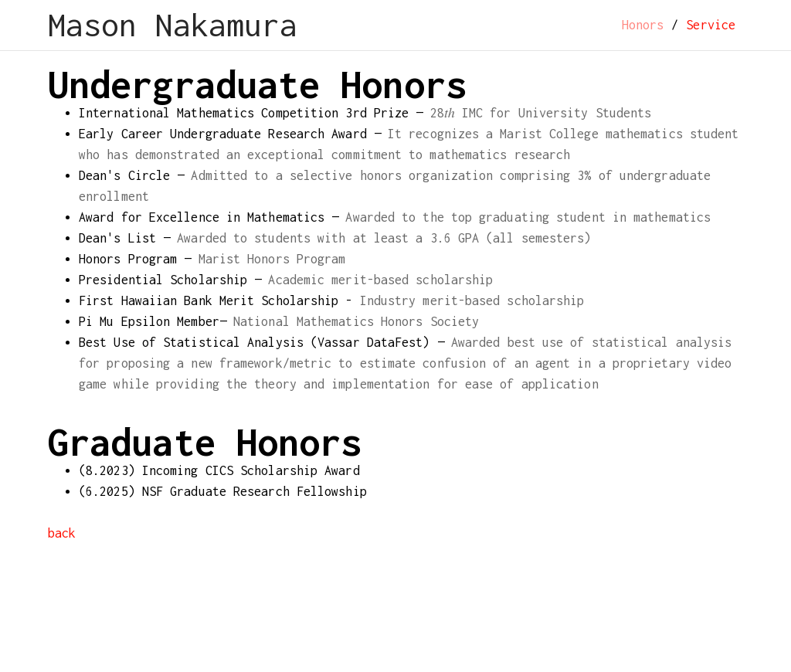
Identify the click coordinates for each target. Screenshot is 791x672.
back (62, 533)
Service (711, 25)
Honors (643, 25)
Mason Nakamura (173, 25)
